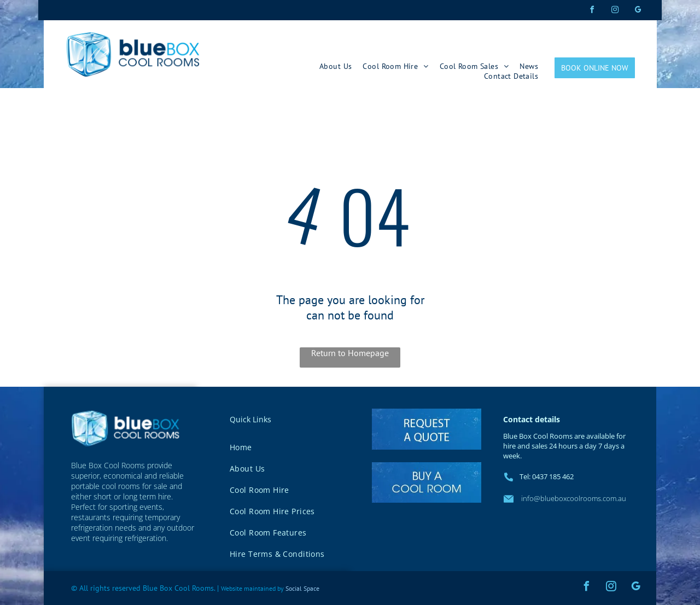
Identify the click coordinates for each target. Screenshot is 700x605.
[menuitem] (336, 66)
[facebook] (592, 11)
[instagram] (615, 11)
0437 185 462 (553, 476)
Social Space (302, 588)
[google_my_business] (638, 11)
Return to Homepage (350, 353)
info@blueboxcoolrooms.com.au (573, 498)
